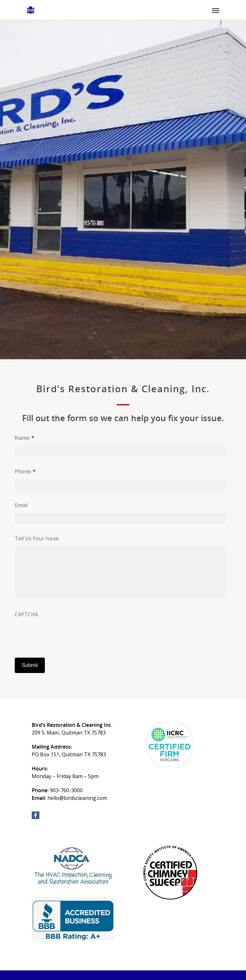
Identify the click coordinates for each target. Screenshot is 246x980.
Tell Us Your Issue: (37, 539)
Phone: (25, 472)
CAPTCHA (26, 615)
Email (21, 505)
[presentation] (63, 635)
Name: (25, 438)
